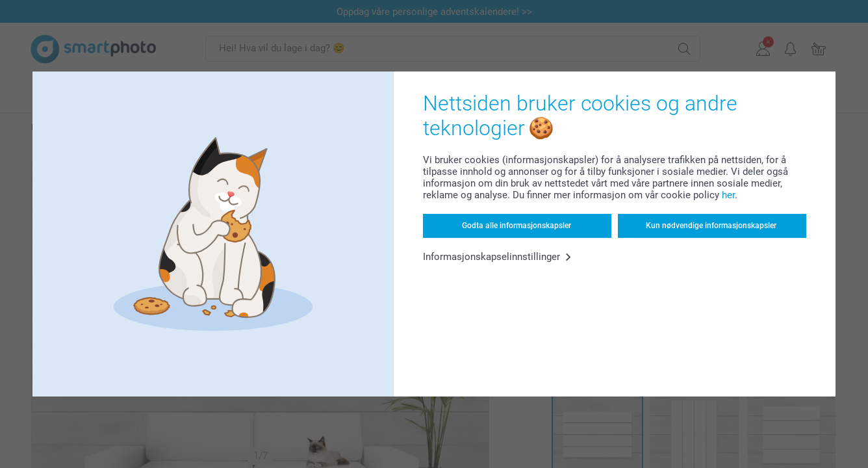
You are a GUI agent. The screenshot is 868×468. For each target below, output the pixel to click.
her (728, 195)
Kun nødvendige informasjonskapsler (711, 226)
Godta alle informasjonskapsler (517, 226)
